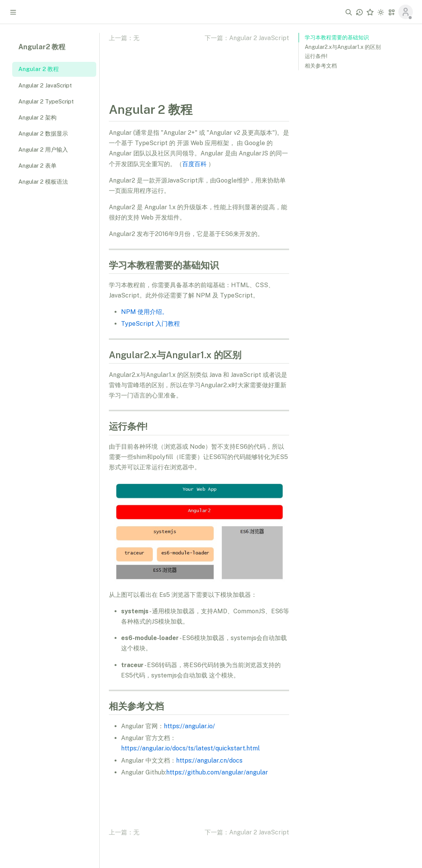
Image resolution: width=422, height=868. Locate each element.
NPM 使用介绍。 (145, 312)
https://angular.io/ (189, 726)
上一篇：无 (124, 38)
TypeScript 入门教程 (150, 324)
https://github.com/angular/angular (217, 772)
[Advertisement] (356, 194)
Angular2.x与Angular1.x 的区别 (343, 47)
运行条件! (316, 56)
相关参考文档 (321, 66)
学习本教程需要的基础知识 (337, 37)
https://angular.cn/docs (209, 761)
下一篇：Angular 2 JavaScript (247, 38)
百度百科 (194, 164)
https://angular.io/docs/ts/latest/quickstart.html (190, 748)
